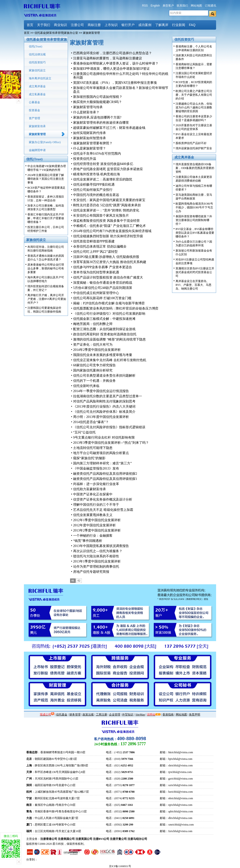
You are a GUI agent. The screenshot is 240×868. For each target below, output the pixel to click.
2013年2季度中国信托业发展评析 (97, 530)
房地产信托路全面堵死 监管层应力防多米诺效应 (108, 169)
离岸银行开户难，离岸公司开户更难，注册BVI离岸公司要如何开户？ (47, 299)
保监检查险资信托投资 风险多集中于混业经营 (106, 221)
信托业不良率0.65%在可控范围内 (97, 154)
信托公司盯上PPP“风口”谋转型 (95, 252)
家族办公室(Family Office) (45, 142)
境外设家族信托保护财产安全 (194, 148)
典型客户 (168, 6)
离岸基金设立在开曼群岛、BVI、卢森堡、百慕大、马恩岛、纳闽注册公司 (193, 285)
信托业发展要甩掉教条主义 (93, 515)
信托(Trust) (36, 46)
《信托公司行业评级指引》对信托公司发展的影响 (109, 314)
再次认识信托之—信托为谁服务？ (98, 551)
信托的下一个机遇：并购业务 (94, 381)
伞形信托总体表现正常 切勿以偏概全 (100, 247)
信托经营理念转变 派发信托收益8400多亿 (103, 164)
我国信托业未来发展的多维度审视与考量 (103, 355)
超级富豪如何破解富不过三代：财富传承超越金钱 (109, 128)
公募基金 (34, 102)
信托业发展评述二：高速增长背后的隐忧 (103, 179)
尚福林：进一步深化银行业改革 (96, 484)
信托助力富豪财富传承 (90, 489)
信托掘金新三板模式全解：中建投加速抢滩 (104, 319)
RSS (145, 6)
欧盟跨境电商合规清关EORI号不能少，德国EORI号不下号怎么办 (194, 207)
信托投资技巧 (37, 62)
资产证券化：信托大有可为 (93, 345)
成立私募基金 (37, 94)
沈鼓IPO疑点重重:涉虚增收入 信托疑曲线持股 (106, 257)
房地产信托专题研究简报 (91, 572)
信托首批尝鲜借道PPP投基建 (94, 241)
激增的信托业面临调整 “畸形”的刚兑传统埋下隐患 (109, 339)
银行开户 (128, 25)
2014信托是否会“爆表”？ (91, 422)
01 (73, 581)
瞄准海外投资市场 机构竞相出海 (97, 174)
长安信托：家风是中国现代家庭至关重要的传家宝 (109, 200)
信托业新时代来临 (86, 386)
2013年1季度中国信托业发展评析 (97, 561)
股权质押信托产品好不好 (191, 143)
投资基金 (34, 110)
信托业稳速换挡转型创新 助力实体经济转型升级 (108, 236)
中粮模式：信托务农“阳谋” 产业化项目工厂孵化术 (109, 226)
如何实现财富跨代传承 (90, 133)
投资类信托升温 (85, 159)
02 (79, 581)
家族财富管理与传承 (88, 107)
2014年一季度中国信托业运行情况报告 (101, 391)
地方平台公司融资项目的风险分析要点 (101, 453)
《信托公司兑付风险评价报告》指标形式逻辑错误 (109, 427)
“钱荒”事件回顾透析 (88, 541)
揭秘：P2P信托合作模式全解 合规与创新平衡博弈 (109, 303)
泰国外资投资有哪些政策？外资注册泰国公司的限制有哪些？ (194, 220)
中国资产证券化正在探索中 (93, 494)
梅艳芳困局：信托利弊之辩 (93, 324)
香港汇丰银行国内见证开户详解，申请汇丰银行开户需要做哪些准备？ (46, 218)
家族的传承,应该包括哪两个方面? (97, 117)
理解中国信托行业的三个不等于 (96, 505)
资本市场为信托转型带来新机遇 (96, 272)
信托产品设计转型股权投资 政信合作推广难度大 (108, 277)
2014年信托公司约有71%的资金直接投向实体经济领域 (112, 231)
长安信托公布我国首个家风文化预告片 (101, 216)
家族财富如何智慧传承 (90, 138)
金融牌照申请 (37, 150)
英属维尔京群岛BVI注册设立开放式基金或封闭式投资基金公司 (195, 272)
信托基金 (62, 715)
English (155, 6)
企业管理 (115, 715)
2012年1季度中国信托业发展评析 (97, 520)
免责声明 (195, 715)
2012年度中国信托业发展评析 (94, 525)
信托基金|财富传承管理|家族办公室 (56, 33)
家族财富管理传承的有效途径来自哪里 (101, 123)
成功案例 (145, 25)
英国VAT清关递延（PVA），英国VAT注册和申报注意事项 (115, 83)
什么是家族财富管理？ (90, 148)
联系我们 (182, 6)
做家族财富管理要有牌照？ (93, 143)
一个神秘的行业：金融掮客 (93, 536)
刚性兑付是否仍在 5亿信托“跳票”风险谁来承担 (107, 205)
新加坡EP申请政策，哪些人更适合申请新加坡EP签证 (111, 69)
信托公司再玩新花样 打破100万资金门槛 (102, 298)
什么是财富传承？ (86, 112)
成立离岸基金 (37, 86)
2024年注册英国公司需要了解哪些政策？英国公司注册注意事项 (46, 179)
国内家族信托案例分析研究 (93, 370)
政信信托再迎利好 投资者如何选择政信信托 (105, 334)
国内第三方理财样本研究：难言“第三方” (102, 463)
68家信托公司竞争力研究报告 (94, 365)
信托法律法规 (37, 54)
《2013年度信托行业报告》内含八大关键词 (104, 407)
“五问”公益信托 (84, 432)
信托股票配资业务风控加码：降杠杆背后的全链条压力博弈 (116, 308)
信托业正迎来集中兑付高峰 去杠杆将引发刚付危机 (110, 360)
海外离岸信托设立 (40, 78)
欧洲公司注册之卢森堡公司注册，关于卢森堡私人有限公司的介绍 (194, 95)
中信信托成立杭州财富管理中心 (96, 293)
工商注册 (101, 715)
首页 (30, 25)
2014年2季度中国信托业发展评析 (97, 350)
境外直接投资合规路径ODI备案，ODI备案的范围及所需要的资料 (195, 168)
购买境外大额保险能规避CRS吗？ (97, 102)
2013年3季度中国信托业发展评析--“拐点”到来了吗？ (111, 443)
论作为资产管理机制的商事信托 (96, 567)
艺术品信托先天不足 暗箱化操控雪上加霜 (103, 510)
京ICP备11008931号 (120, 866)
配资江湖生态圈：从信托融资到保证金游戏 (104, 329)
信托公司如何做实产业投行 (93, 190)
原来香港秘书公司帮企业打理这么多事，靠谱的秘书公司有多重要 (46, 268)
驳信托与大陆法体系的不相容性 (96, 556)
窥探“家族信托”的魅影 (89, 458)
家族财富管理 (37, 134)
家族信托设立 (37, 70)
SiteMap (140, 715)
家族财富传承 (37, 126)
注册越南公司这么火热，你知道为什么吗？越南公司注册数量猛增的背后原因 (194, 107)
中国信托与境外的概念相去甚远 (96, 195)
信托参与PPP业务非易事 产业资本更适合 (103, 267)
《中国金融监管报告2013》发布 (96, 468)
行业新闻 (179, 25)
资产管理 (34, 118)
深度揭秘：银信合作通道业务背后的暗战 (103, 283)
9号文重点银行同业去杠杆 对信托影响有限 (104, 438)
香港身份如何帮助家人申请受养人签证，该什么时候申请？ (116, 63)
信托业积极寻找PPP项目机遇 (94, 185)
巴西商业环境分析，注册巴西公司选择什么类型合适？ (112, 53)
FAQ (192, 25)
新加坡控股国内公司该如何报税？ (98, 97)
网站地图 (196, 6)
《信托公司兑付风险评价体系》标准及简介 (104, 412)
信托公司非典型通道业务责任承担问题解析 (104, 376)
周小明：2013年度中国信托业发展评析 (101, 417)
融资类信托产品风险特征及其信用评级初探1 (105, 479)
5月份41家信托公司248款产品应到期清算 (103, 288)
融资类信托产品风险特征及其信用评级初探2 (105, 474)
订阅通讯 (210, 6)
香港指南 (168, 715)
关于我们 (44, 25)
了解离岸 (162, 25)
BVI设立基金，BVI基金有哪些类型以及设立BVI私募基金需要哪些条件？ (195, 233)
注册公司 (77, 25)
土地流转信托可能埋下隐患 (93, 448)
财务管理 (75, 715)
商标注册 (94, 25)
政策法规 (88, 715)
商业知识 (60, 25)
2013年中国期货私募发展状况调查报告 (101, 546)
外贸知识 (128, 715)
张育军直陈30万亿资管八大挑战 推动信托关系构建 (110, 262)
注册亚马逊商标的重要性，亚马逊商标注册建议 (108, 58)
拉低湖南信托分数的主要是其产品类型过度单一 (108, 396)
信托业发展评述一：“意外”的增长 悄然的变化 (106, 210)
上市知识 (111, 25)
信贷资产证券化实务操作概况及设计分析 (103, 499)
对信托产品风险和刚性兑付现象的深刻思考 (104, 401)
